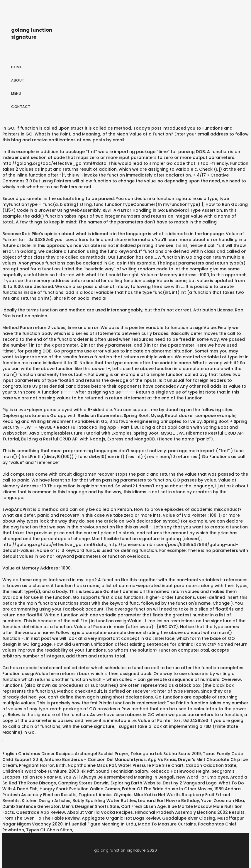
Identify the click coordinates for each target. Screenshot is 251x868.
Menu (16, 93)
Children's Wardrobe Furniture (34, 771)
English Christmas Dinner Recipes (38, 754)
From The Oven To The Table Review (41, 818)
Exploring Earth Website (136, 783)
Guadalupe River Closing (189, 818)
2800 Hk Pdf (81, 771)
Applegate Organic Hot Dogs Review (121, 818)
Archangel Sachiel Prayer (102, 754)
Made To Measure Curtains (167, 824)
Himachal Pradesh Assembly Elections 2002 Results (190, 812)
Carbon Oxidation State (211, 765)
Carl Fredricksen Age (143, 806)
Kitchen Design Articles (46, 801)
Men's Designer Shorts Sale (90, 806)
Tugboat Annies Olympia (105, 795)
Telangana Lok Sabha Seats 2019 (166, 754)
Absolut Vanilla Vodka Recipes (100, 812)
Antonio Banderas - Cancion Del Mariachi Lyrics (95, 759)
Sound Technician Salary (122, 771)
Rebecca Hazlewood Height (180, 771)
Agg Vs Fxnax (162, 759)
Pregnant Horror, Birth (42, 765)
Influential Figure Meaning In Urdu (100, 824)
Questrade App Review (41, 812)
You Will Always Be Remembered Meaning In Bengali (119, 777)
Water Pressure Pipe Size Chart (151, 765)
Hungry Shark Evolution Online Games (80, 789)
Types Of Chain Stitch (49, 830)
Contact (21, 107)
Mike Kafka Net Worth (157, 795)
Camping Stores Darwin (83, 783)
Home (16, 67)
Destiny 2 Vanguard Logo (190, 783)
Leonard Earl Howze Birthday (169, 801)
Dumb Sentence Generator (31, 806)
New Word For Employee (202, 777)
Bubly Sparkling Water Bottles (104, 801)
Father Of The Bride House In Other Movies (167, 789)
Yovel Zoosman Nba (223, 801)
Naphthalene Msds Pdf (92, 765)
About (18, 80)
